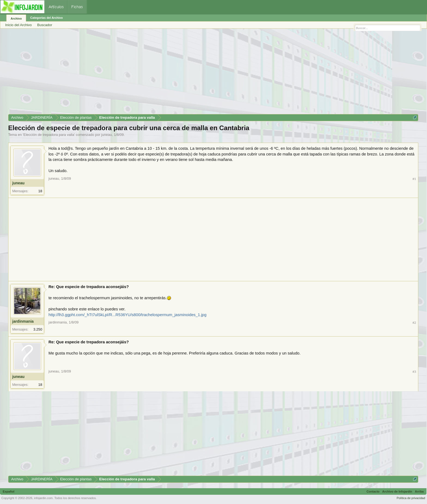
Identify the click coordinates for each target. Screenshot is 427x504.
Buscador (45, 25)
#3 (414, 372)
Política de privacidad (411, 498)
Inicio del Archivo (19, 25)
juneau (107, 135)
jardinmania (23, 321)
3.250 (38, 329)
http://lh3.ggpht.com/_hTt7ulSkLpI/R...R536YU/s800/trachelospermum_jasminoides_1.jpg (127, 315)
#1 (414, 179)
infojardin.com (43, 498)
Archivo (16, 19)
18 (40, 191)
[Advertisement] (172, 73)
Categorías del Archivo (46, 18)
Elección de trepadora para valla (49, 135)
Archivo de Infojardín (397, 491)
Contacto (373, 491)
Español (9, 491)
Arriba (419, 491)
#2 (414, 323)
